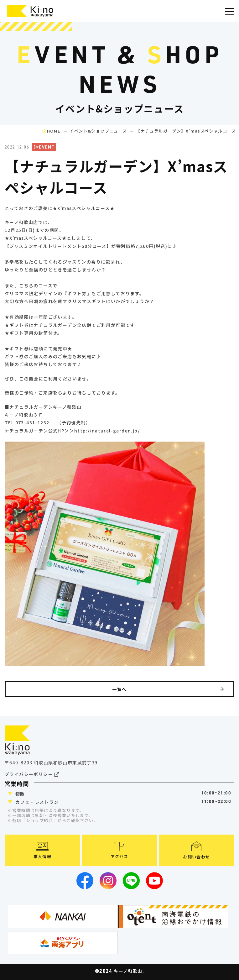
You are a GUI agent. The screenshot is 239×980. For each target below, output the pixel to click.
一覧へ (168, 689)
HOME (51, 131)
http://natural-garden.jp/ (107, 431)
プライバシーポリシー (32, 774)
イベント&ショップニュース (98, 131)
